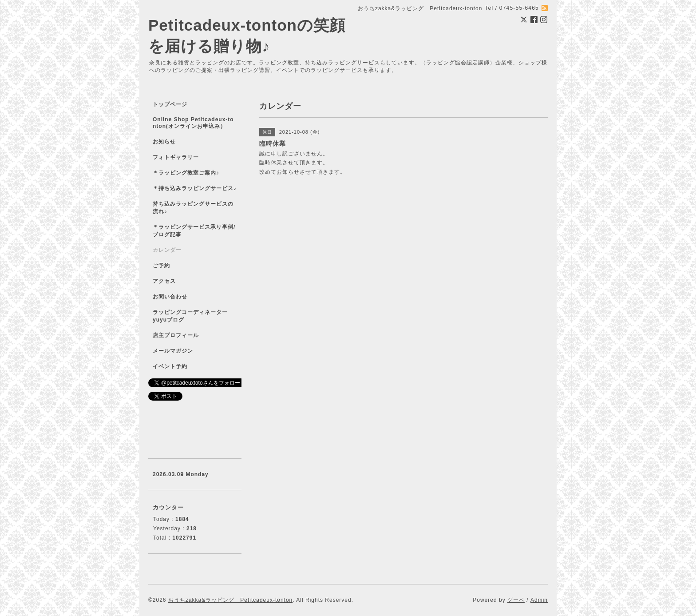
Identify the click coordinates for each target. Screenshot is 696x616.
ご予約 (161, 266)
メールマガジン (173, 351)
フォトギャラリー (176, 157)
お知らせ (164, 142)
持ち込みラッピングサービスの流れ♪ (193, 208)
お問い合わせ (170, 297)
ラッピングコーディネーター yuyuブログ (196, 316)
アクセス (164, 281)
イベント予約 (170, 366)
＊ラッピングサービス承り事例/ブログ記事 (194, 231)
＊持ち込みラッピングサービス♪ (195, 188)
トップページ (170, 104)
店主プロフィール (176, 335)
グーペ (516, 600)
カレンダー (167, 250)
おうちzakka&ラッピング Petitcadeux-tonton (230, 600)
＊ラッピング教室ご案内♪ (186, 173)
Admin (539, 600)
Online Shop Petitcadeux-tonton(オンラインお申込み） (193, 123)
